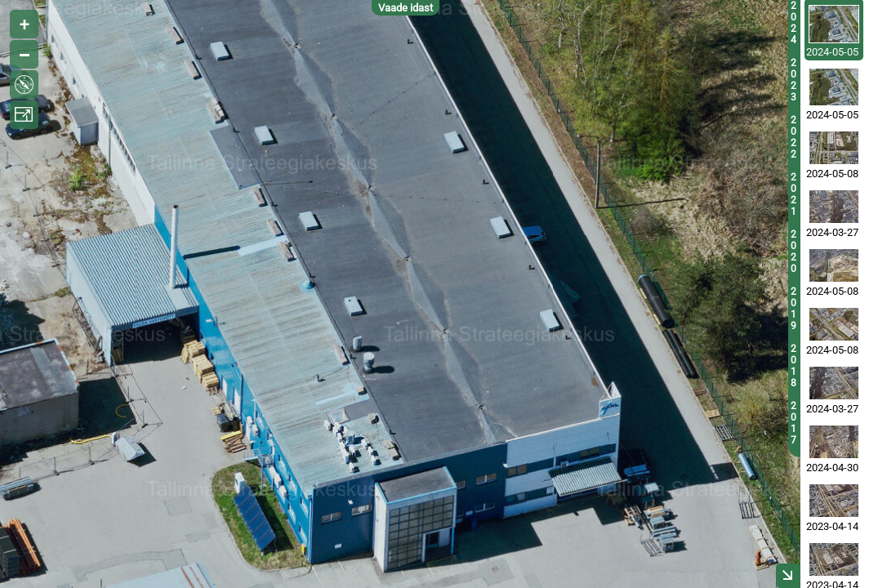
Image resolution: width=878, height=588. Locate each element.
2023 (793, 80)
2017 (793, 423)
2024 (793, 23)
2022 (793, 137)
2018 (793, 366)
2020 (793, 252)
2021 (793, 194)
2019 (793, 309)
